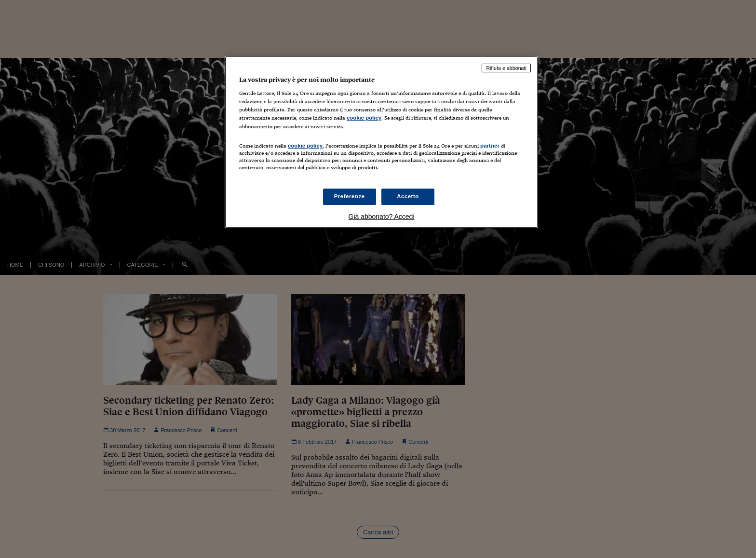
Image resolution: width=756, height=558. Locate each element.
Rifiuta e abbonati (506, 68)
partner (490, 146)
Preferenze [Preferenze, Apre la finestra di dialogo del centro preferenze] (350, 196)
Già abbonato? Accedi (382, 217)
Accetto (408, 196)
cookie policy (364, 118)
